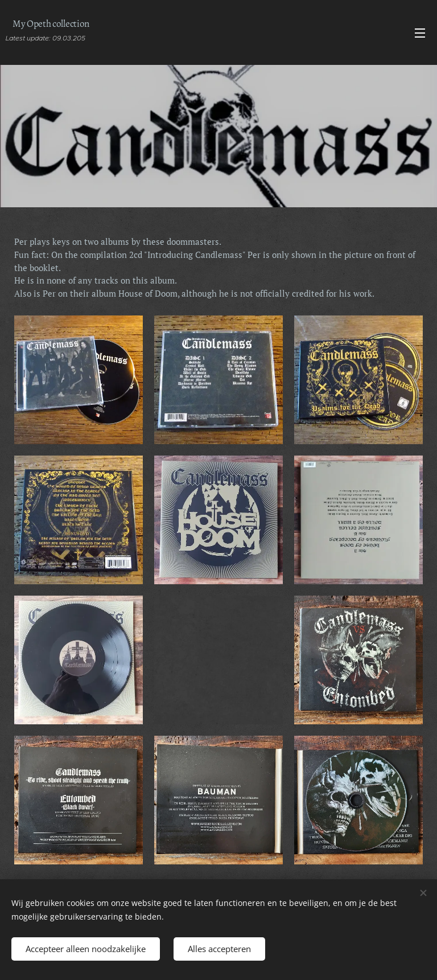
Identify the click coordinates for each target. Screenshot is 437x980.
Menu (420, 33)
